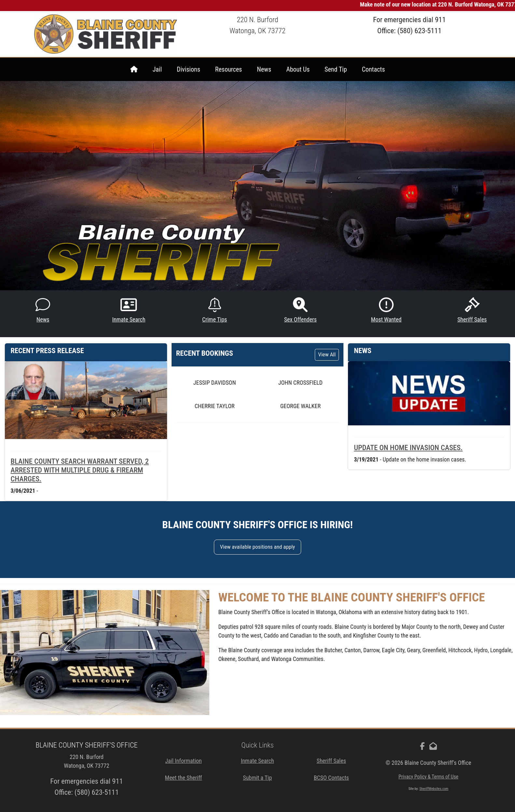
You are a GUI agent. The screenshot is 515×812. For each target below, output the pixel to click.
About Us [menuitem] (298, 69)
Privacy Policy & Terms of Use (428, 777)
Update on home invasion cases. (408, 447)
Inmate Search (129, 310)
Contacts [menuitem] (374, 69)
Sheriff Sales (472, 310)
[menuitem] (134, 69)
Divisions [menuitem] (188, 69)
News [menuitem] (264, 69)
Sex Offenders (300, 310)
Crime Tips (215, 310)
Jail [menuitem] (157, 69)
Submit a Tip (257, 778)
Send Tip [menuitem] (336, 69)
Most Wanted (386, 310)
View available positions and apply (257, 547)
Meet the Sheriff (184, 778)
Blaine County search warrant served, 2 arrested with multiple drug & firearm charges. (80, 470)
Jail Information (183, 761)
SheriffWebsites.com (434, 789)
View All (327, 354)
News (43, 310)
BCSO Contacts (331, 778)
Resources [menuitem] (229, 69)
